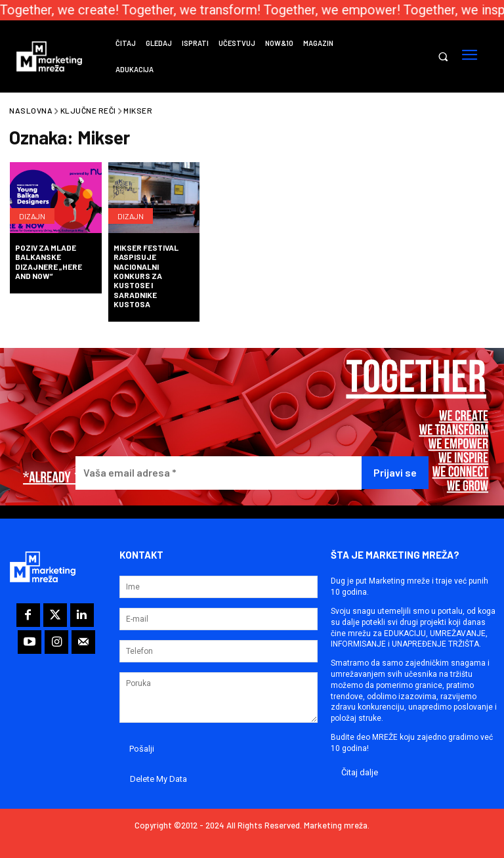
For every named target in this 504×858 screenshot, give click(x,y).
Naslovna (31, 110)
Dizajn (32, 216)
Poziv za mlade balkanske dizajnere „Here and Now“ (49, 262)
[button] (443, 57)
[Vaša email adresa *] (219, 473)
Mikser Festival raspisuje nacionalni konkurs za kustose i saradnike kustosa (146, 276)
